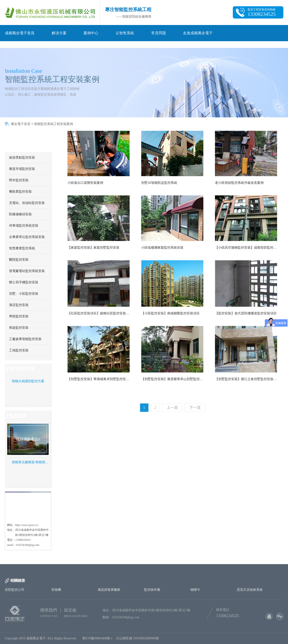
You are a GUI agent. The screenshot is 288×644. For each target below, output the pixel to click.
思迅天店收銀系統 (250, 590)
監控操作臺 (152, 590)
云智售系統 (125, 33)
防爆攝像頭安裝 (20, 214)
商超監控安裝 (19, 328)
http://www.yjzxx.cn (27, 525)
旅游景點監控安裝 (22, 158)
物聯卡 (195, 590)
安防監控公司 (15, 590)
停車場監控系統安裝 (24, 226)
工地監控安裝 (19, 350)
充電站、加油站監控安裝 (27, 203)
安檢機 (56, 590)
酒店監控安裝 (19, 305)
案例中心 (91, 33)
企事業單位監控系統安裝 (27, 237)
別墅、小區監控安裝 (24, 294)
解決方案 (59, 33)
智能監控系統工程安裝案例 (54, 124)
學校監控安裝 (19, 316)
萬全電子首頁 (21, 124)
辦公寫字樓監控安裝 (24, 282)
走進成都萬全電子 (198, 33)
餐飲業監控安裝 (20, 192)
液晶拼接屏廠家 (109, 590)
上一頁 (172, 408)
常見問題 (159, 33)
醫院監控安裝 (19, 260)
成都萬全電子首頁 (20, 33)
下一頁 (195, 408)
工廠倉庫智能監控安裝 (25, 339)
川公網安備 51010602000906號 (138, 638)
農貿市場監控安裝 (22, 169)
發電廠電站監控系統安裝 (27, 271)
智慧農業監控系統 (22, 248)
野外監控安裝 (19, 180)
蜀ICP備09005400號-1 (97, 638)
